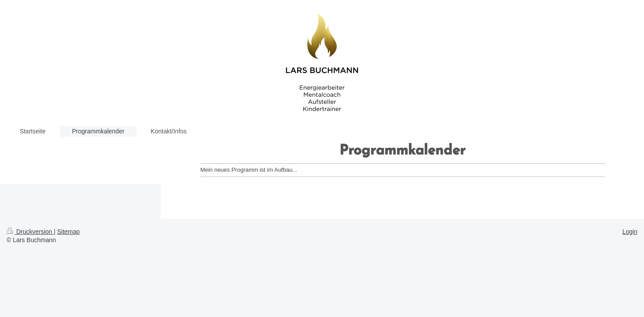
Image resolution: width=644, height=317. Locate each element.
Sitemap (68, 232)
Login (630, 232)
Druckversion (30, 232)
